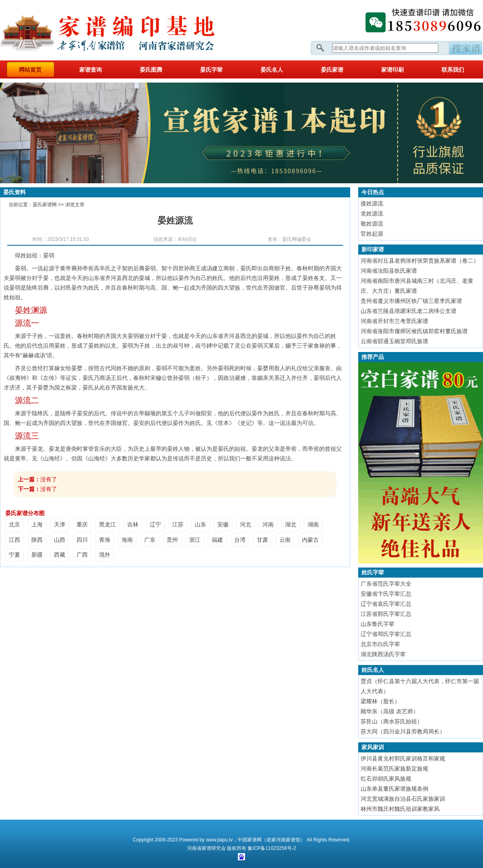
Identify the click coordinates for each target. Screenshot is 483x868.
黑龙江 (107, 524)
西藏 (60, 555)
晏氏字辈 (211, 70)
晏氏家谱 (332, 70)
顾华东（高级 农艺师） (390, 711)
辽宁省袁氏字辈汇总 (386, 604)
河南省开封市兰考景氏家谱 (394, 321)
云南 (285, 540)
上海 (37, 524)
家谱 (206, 848)
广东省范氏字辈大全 (386, 584)
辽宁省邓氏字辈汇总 (386, 634)
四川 (82, 540)
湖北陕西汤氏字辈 (383, 654)
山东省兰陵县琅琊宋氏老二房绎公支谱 (409, 311)
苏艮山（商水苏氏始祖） (392, 721)
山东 (200, 524)
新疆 (37, 555)
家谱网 (121, 30)
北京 (14, 524)
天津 (60, 524)
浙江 (195, 540)
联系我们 (453, 70)
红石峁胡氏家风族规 (386, 779)
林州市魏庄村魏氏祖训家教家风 (400, 809)
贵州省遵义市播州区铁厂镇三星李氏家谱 (411, 301)
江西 (14, 540)
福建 (217, 540)
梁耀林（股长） (380, 701)
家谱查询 (91, 70)
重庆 (82, 524)
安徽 (223, 524)
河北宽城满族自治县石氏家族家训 (403, 799)
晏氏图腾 (151, 70)
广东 (150, 540)
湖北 (291, 524)
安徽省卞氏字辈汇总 (386, 594)
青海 (105, 540)
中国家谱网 (250, 840)
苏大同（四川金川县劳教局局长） (403, 731)
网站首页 (30, 70)
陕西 (37, 540)
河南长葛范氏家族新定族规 (394, 769)
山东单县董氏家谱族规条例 (394, 789)
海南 (127, 540)
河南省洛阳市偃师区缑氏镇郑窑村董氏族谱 (414, 331)
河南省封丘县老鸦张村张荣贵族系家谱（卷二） (420, 261)
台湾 (240, 540)
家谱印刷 (392, 70)
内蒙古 (310, 540)
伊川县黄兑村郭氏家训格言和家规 (403, 758)
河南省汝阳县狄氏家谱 (389, 271)
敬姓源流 (372, 224)
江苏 (178, 524)
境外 (105, 555)
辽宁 (155, 524)
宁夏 (14, 555)
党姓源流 (372, 213)
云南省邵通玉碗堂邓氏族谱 (394, 341)
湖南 (313, 524)
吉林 (133, 524)
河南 (268, 524)
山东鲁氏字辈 (378, 624)
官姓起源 (372, 234)
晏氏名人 (272, 70)
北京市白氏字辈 (380, 644)
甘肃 (262, 540)
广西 (82, 555)
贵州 (172, 540)
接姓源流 (372, 203)
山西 (60, 540)
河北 (246, 524)
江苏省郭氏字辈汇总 (386, 614)
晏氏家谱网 (45, 205)
